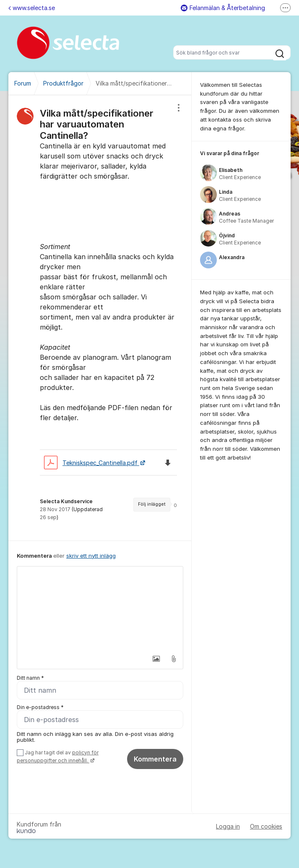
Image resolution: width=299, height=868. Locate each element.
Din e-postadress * (40, 707)
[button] (156, 659)
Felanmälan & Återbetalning (223, 8)
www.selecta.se (32, 8)
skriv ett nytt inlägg (91, 556)
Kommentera (155, 759)
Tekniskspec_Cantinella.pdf (92, 463)
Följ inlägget (152, 504)
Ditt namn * (30, 678)
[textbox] (100, 608)
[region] (100, 318)
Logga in (228, 826)
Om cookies (266, 826)
